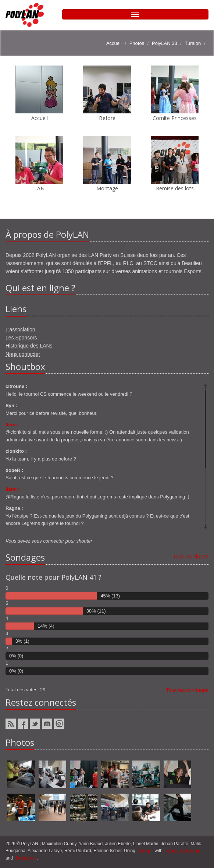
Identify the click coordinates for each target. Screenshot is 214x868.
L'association (20, 329)
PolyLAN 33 (165, 43)
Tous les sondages (187, 690)
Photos (137, 43)
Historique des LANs (29, 346)
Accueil (114, 43)
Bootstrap (25, 858)
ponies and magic (183, 851)
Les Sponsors (21, 338)
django (145, 851)
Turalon (193, 43)
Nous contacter (23, 354)
